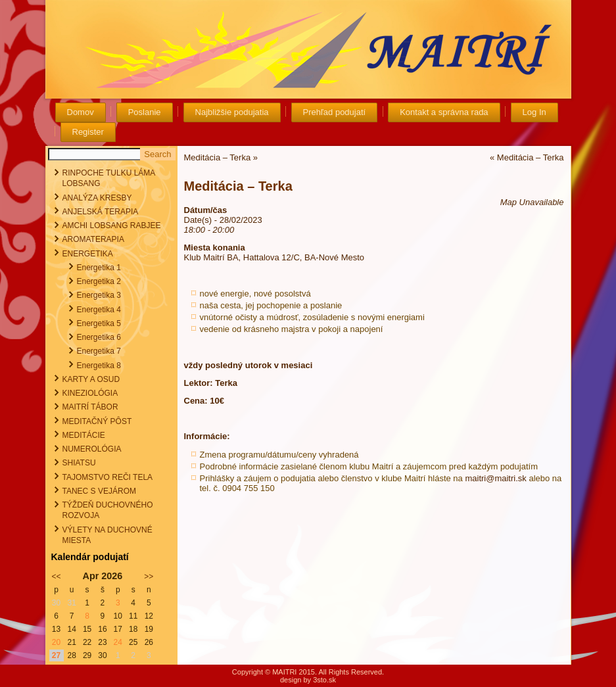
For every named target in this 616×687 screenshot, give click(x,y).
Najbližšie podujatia (232, 112)
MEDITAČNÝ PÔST (97, 421)
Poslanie (145, 112)
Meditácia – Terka (218, 157)
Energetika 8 (99, 366)
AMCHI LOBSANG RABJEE (112, 225)
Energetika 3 (99, 295)
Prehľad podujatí (335, 112)
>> (149, 577)
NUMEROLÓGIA (92, 449)
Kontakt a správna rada (444, 112)
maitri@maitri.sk (495, 478)
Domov (81, 112)
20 (56, 642)
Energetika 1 (99, 268)
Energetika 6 (99, 337)
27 (56, 655)
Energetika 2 (99, 281)
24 (118, 642)
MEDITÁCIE (84, 435)
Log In (534, 112)
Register (88, 132)
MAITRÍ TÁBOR (90, 407)
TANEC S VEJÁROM (99, 491)
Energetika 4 (99, 310)
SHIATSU (79, 463)
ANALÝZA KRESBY (97, 198)
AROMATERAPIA (93, 239)
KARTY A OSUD (91, 379)
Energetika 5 (99, 323)
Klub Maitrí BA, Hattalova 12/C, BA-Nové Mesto (274, 257)
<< (57, 577)
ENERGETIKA (88, 254)
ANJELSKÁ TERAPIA (101, 212)
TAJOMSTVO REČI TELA (108, 477)
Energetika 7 (99, 351)
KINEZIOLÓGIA (90, 393)
